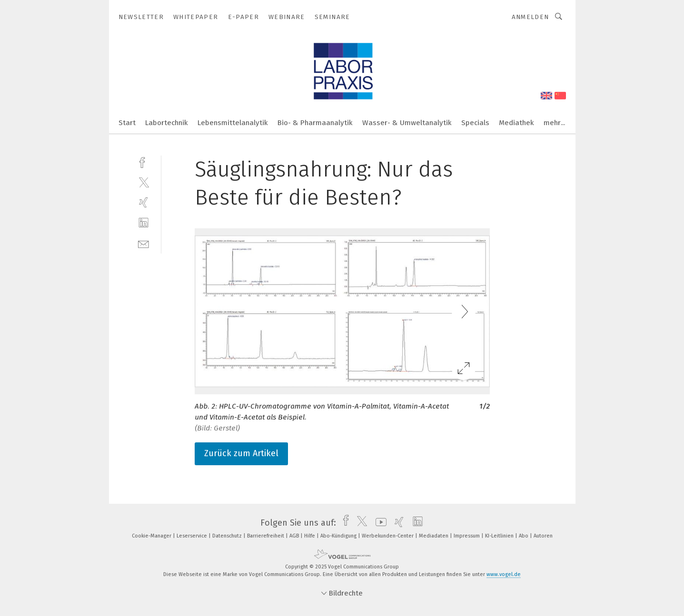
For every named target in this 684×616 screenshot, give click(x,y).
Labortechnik (167, 123)
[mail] (144, 243)
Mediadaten (434, 536)
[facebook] (144, 161)
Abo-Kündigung (339, 536)
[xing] (144, 202)
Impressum (467, 536)
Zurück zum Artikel (241, 453)
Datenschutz (228, 536)
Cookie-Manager (152, 536)
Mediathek (516, 123)
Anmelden (530, 17)
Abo (524, 536)
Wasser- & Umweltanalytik (407, 123)
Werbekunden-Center (388, 536)
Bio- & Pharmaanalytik (315, 123)
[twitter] (144, 182)
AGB (295, 536)
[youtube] (379, 523)
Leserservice (193, 536)
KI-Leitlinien (500, 536)
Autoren (543, 536)
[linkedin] (144, 223)
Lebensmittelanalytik (233, 123)
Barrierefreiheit (266, 536)
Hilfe (310, 536)
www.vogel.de (504, 574)
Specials (475, 123)
